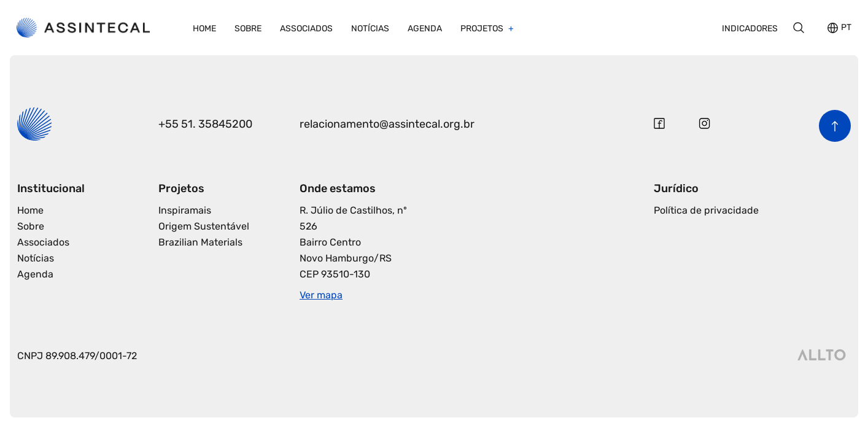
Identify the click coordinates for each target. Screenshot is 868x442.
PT (846, 28)
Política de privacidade (706, 210)
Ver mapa (321, 295)
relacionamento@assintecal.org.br (387, 124)
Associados (306, 29)
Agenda (425, 29)
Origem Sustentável (204, 226)
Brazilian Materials (200, 242)
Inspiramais (185, 210)
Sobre (248, 29)
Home (204, 29)
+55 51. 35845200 (205, 124)
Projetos (483, 29)
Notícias (370, 29)
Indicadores (750, 29)
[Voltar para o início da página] (835, 126)
